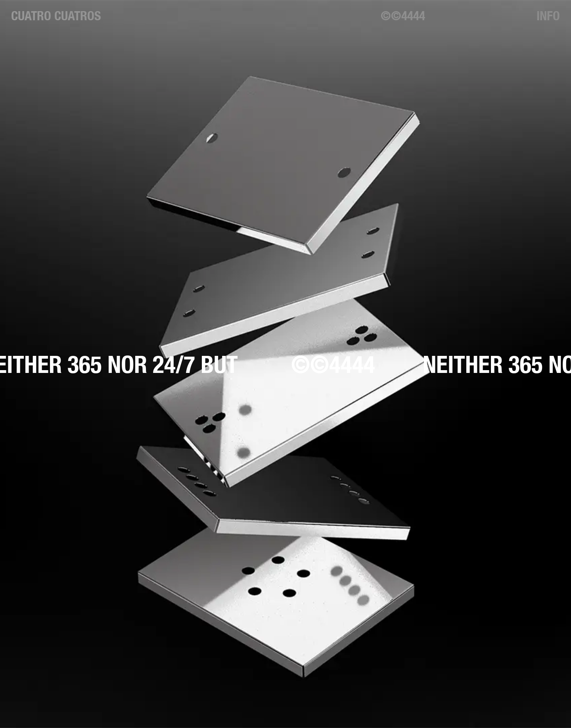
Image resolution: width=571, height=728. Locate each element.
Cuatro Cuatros (56, 15)
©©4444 (403, 15)
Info (548, 15)
